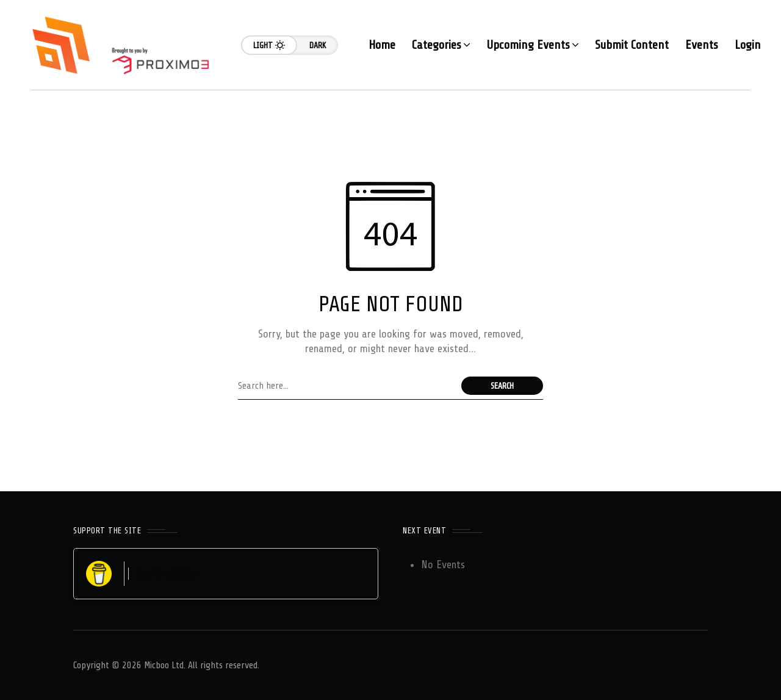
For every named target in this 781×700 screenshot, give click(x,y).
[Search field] (347, 386)
